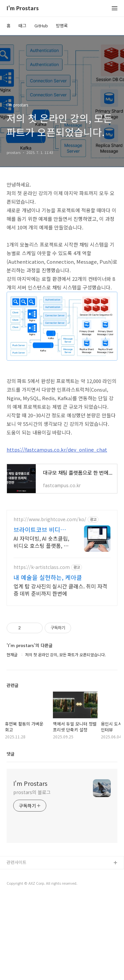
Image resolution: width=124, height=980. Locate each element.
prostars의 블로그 (32, 875)
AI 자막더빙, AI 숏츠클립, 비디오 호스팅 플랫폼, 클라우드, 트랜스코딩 (41, 624)
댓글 (11, 836)
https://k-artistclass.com (42, 650)
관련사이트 (17, 945)
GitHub (41, 26)
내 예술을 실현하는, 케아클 (48, 660)
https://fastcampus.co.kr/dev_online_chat (57, 449)
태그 (22, 26)
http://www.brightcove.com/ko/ (50, 602)
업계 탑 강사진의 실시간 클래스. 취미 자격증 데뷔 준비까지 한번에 (60, 672)
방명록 (62, 26)
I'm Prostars (23, 8)
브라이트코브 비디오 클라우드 (40, 612)
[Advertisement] (62, 545)
